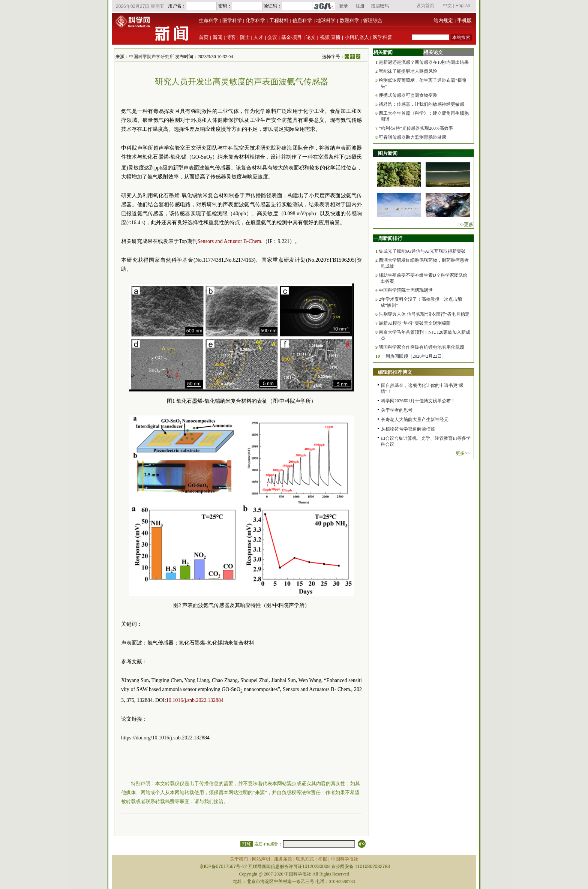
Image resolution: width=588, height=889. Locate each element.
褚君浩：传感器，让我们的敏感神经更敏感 (421, 104)
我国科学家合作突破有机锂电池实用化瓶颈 (421, 347)
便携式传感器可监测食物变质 (408, 95)
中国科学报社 (345, 859)
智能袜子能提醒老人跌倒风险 (408, 71)
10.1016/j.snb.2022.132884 (195, 700)
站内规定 (443, 20)
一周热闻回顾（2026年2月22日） (414, 356)
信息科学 (302, 20)
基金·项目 (292, 37)
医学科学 (232, 20)
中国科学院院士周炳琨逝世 (406, 290)
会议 (272, 37)
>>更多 (466, 224)
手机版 (464, 20)
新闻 (217, 37)
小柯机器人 (357, 37)
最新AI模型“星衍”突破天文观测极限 (415, 323)
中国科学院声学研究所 (151, 57)
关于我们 (239, 859)
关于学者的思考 (397, 410)
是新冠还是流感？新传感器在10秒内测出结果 (424, 62)
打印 (247, 844)
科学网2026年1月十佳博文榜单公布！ (418, 401)
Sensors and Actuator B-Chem (229, 241)
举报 (322, 859)
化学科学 (255, 20)
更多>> (463, 453)
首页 (204, 37)
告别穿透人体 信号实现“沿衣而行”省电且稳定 (424, 314)
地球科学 (326, 20)
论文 (311, 37)
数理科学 (349, 20)
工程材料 (279, 20)
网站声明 (261, 859)
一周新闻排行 (388, 238)
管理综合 (373, 20)
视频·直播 (330, 37)
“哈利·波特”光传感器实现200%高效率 (416, 128)
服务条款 (283, 859)
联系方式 (305, 859)
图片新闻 (388, 153)
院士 (245, 37)
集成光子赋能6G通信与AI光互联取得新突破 (422, 251)
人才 (258, 37)
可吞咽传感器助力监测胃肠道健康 (412, 137)
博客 (231, 37)
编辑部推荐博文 (395, 372)
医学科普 (382, 37)
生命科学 (208, 20)
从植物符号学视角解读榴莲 (408, 429)
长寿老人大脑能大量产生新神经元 (415, 420)
